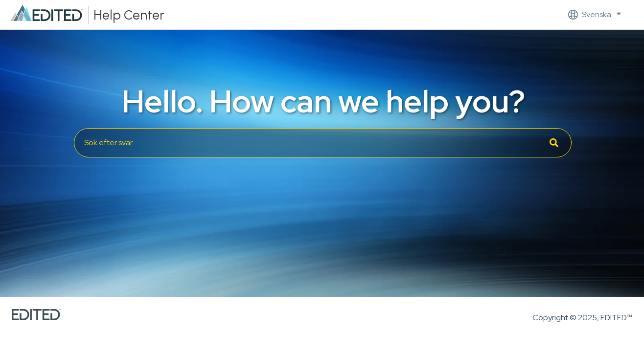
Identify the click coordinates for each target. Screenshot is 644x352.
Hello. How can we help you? (323, 101)
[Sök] (554, 143)
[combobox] (323, 143)
